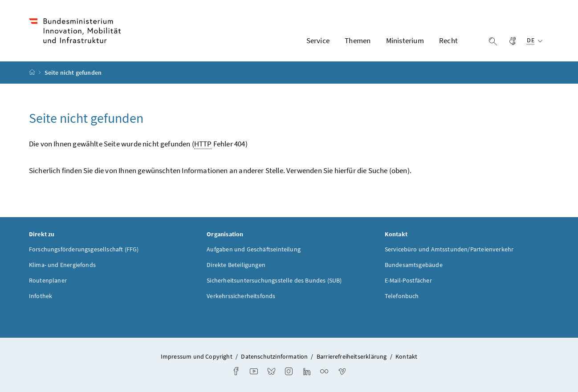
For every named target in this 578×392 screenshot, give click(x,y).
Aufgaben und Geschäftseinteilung (254, 249)
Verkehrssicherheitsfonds (241, 296)
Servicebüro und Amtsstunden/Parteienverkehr (449, 249)
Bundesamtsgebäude (414, 265)
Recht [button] (448, 40)
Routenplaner (48, 280)
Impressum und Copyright (197, 356)
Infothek (41, 296)
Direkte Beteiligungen (236, 265)
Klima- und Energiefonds (62, 265)
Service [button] (318, 40)
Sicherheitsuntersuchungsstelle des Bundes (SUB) (274, 280)
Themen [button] (358, 40)
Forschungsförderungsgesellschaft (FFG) (84, 249)
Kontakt (406, 356)
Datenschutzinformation (274, 356)
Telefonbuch (402, 296)
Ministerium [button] (405, 40)
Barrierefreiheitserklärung (352, 356)
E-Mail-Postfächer (408, 280)
